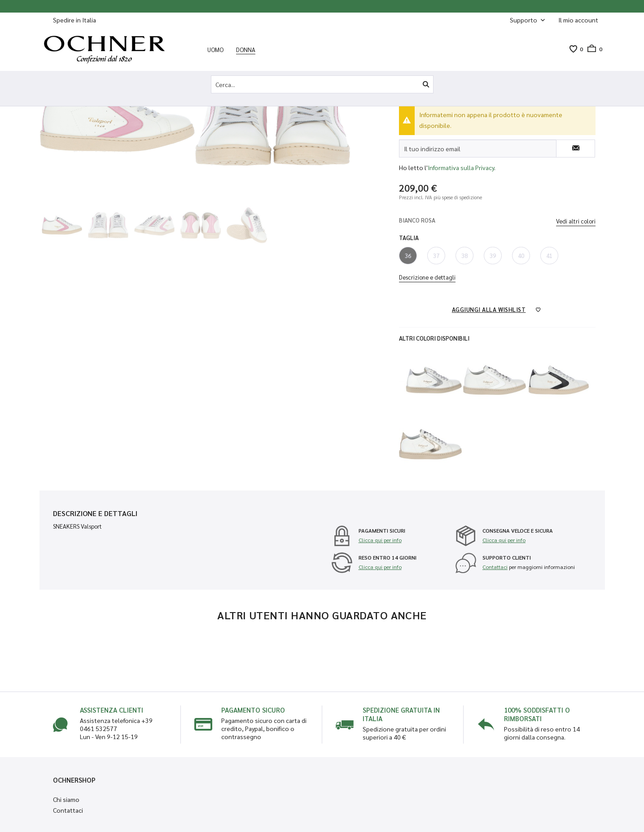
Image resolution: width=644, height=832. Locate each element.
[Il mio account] (578, 20)
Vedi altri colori (576, 221)
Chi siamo (66, 799)
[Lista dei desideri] (573, 49)
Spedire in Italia (74, 20)
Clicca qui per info (380, 540)
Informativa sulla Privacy (461, 167)
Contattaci (495, 567)
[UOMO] (215, 49)
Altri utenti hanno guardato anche (322, 615)
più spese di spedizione (458, 197)
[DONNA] (246, 49)
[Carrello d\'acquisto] (593, 49)
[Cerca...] (322, 84)
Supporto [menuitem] (524, 20)
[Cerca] (426, 84)
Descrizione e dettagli (427, 277)
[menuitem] (578, 20)
